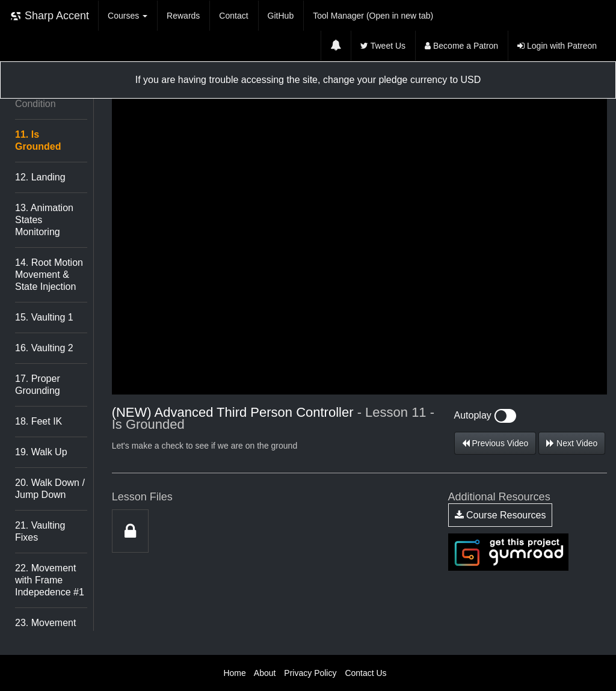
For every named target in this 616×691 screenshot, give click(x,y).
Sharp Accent (49, 16)
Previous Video (495, 443)
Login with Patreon (557, 46)
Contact (233, 16)
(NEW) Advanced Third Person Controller (233, 412)
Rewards (183, 16)
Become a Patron (461, 46)
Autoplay (485, 415)
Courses (128, 16)
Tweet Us (383, 46)
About (265, 673)
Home (234, 673)
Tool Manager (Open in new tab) (373, 16)
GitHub (281, 16)
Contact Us (365, 673)
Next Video (572, 443)
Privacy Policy (310, 673)
